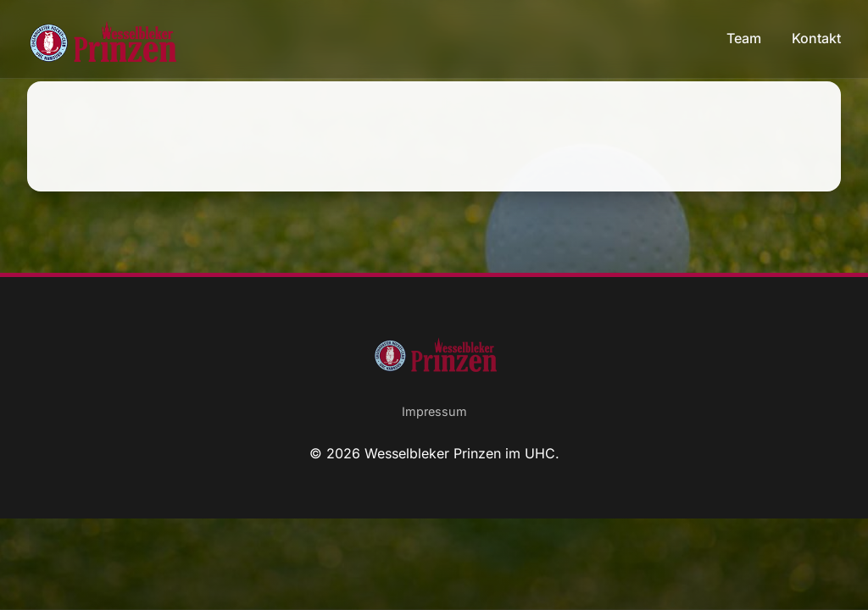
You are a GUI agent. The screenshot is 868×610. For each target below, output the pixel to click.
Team (746, 38)
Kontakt (816, 38)
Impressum (434, 411)
